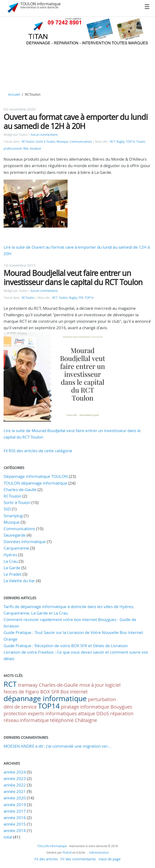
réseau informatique (26, 720)
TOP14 (130, 142)
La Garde (12, 568)
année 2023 (15, 778)
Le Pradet (13, 574)
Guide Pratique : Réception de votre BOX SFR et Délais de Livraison (66, 646)
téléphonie (62, 720)
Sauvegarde (15, 535)
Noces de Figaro (21, 692)
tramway (28, 685)
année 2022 (15, 785)
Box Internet (74, 692)
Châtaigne (86, 720)
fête (26, 149)
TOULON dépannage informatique (35, 483)
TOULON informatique (40, 4)
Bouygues (121, 707)
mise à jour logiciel (100, 685)
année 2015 (15, 824)
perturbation (102, 699)
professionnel (13, 149)
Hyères (10, 555)
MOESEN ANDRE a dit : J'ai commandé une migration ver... (57, 746)
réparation (122, 713)
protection (15, 713)
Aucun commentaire (44, 135)
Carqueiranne (16, 548)
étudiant (35, 149)
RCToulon (28, 142)
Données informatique (25, 542)
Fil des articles (46, 859)
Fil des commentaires (78, 859)
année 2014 (15, 830)
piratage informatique (85, 707)
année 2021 (15, 791)
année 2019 (15, 805)
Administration (99, 852)
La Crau (11, 561)
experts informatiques (52, 713)
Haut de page (110, 859)
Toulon (141, 142)
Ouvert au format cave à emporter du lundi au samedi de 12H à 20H (76, 121)
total (8, 837)
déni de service (20, 707)
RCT (112, 142)
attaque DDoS (94, 713)
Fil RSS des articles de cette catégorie (38, 451)
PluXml (67, 852)
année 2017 (15, 811)
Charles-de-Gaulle (20, 490)
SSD (7, 509)
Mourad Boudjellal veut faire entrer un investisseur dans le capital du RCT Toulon (73, 278)
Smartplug (13, 516)
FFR (81, 298)
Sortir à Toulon (45, 142)
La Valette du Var (19, 581)
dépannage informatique (45, 698)
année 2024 (15, 772)
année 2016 (15, 818)
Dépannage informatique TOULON (36, 476)
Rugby (121, 142)
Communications (81, 142)
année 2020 (15, 798)
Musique (62, 142)
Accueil (14, 94)
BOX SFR (50, 692)
